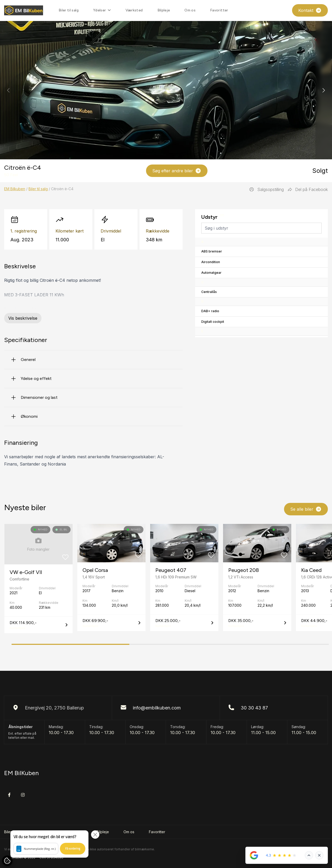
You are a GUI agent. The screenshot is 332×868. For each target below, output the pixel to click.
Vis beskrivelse (23, 318)
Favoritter (219, 10)
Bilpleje (164, 10)
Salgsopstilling (266, 189)
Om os (190, 10)
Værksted (134, 10)
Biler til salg (69, 10)
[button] (324, 90)
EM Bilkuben (15, 189)
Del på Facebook (308, 189)
